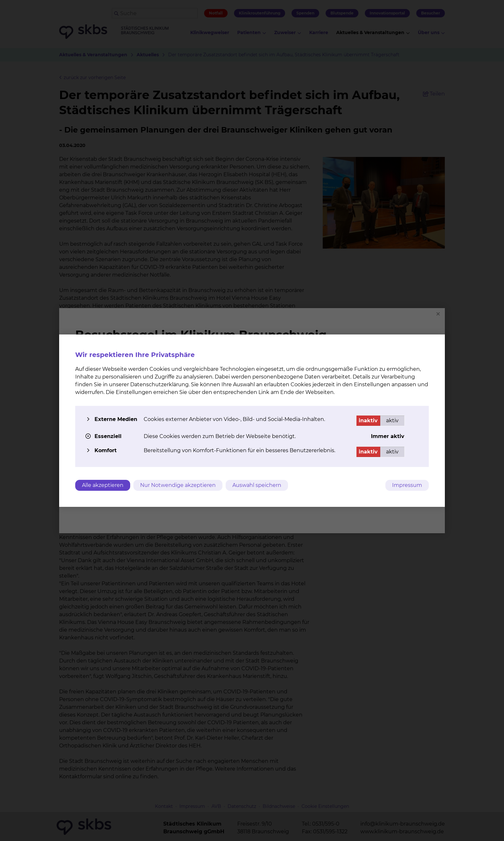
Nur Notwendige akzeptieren (178, 485)
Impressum (407, 485)
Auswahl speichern (257, 485)
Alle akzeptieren (103, 485)
